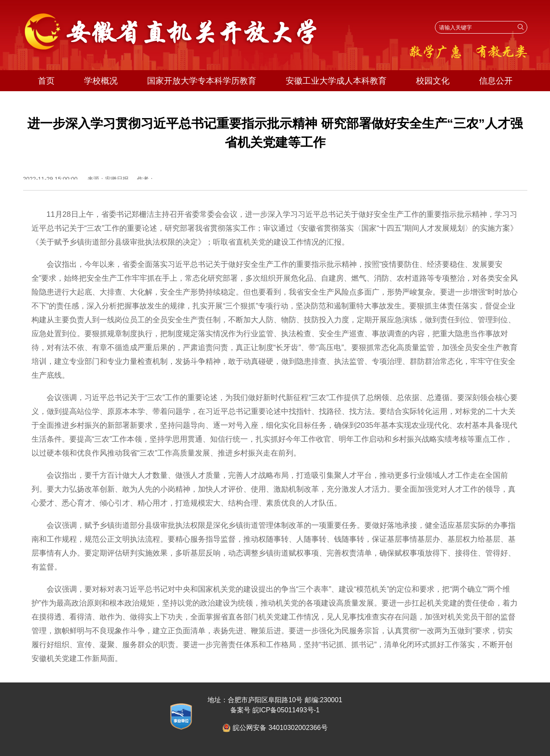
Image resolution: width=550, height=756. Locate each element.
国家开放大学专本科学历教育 (202, 81)
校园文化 (433, 81)
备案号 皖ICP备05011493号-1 (275, 710)
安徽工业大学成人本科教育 (336, 81)
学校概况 (101, 81)
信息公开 (496, 81)
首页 (46, 81)
